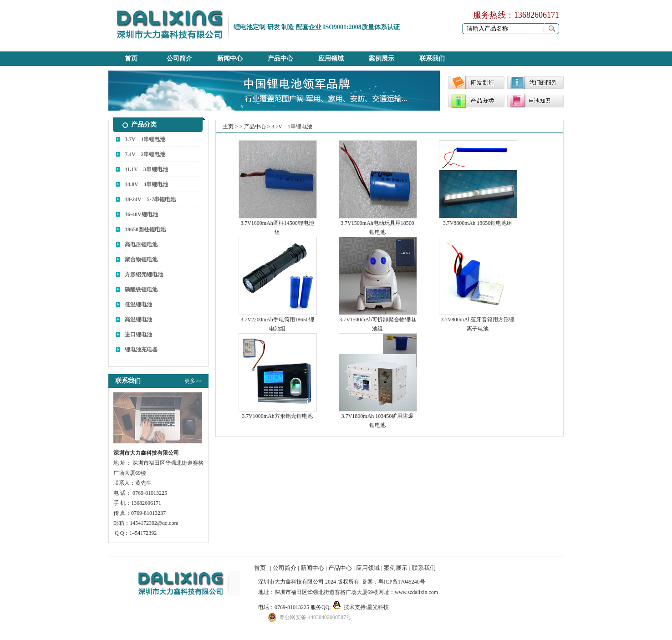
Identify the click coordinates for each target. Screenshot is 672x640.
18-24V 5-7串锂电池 (150, 199)
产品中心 (280, 58)
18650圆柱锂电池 (145, 229)
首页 (131, 58)
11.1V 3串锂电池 (146, 169)
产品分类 (144, 124)
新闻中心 (230, 58)
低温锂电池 (138, 305)
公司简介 (179, 58)
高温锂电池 (138, 320)
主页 (228, 127)
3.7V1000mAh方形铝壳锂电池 (277, 416)
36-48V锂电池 (141, 214)
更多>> (193, 381)
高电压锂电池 (141, 244)
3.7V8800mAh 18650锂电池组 (478, 223)
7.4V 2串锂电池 (145, 154)
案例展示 (382, 58)
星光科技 (378, 607)
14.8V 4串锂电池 (146, 184)
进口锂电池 (138, 335)
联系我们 (432, 58)
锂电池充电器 (141, 350)
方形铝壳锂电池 (144, 274)
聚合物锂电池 (141, 259)
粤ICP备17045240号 (402, 582)
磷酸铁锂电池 (141, 290)
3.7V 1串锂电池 (145, 139)
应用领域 (331, 58)
